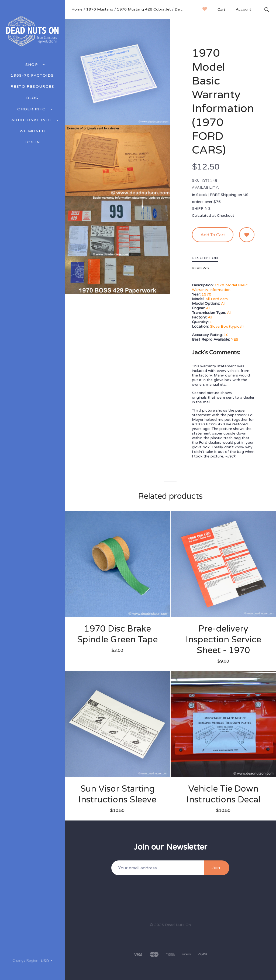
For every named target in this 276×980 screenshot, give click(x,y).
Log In (32, 142)
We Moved (32, 131)
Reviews (201, 269)
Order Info (32, 109)
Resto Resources (32, 87)
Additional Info (32, 120)
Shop (32, 65)
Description (205, 258)
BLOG (32, 98)
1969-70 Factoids (32, 76)
